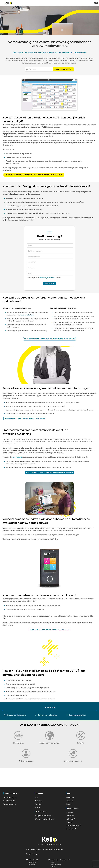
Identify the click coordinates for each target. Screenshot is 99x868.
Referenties (39, 801)
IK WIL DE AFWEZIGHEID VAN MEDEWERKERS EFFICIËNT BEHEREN (49, 472)
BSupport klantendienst (43, 816)
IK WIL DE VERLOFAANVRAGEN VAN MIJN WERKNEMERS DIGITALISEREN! (50, 339)
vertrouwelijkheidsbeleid (47, 278)
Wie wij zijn (70, 798)
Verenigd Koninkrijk (73, 826)
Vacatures (69, 801)
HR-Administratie (9, 801)
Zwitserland (70, 829)
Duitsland (69, 812)
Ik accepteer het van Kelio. (45, 278)
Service (37, 807)
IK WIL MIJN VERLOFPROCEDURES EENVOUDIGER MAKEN (25, 419)
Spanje (68, 822)
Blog (36, 798)
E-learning (38, 804)
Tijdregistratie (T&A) (10, 798)
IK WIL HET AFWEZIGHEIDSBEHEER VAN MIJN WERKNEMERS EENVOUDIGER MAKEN (34, 175)
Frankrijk (69, 816)
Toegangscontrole (10, 804)
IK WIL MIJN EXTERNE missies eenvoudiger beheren (50, 630)
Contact (69, 804)
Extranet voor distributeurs (44, 819)
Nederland (70, 819)
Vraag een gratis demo (63, 69)
